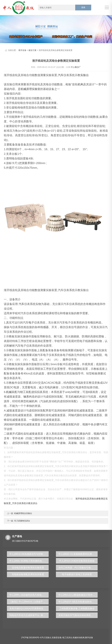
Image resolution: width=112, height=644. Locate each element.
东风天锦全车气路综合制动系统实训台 (78, 615)
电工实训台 (67, 638)
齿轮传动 (17, 108)
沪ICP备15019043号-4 (31, 638)
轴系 (26, 397)
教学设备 (22, 50)
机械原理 (26, 89)
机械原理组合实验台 (23, 513)
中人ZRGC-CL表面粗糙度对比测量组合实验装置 (78, 554)
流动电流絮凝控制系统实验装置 (28, 568)
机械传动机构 (79, 638)
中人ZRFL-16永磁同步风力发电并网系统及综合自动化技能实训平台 (29, 595)
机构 (80, 84)
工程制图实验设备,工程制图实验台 (77, 608)
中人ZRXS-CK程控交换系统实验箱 (77, 561)
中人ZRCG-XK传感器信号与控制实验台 (29, 554)
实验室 (36, 89)
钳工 (23, 392)
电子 (31, 323)
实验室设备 (57, 638)
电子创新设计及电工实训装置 (77, 574)
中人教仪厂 (76, 67)
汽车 (61, 75)
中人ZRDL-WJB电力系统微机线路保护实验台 (29, 561)
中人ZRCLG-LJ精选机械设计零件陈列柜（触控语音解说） (78, 595)
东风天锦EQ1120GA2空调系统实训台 (29, 608)
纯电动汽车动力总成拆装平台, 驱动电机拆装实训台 (29, 615)
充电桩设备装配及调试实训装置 (28, 574)
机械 (9, 392)
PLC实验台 (46, 638)
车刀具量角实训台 (22, 521)
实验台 (85, 75)
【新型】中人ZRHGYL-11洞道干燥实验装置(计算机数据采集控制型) (29, 602)
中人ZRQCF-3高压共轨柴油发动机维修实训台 (78, 602)
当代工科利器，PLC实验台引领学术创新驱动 (78, 568)
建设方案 (32, 50)
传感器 (44, 327)
